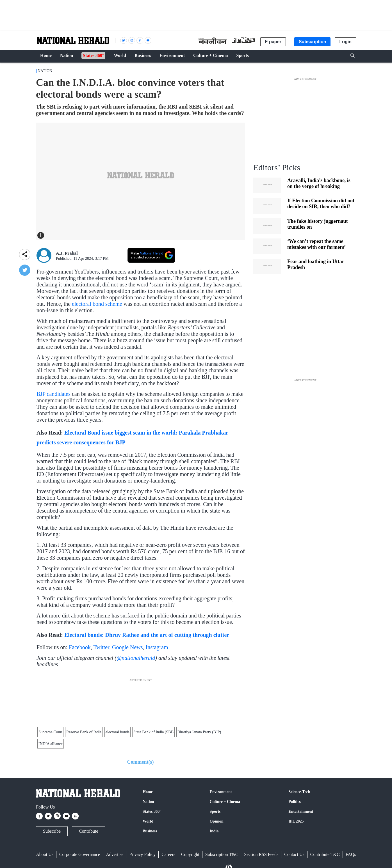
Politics (295, 802)
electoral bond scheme (97, 304)
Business (150, 831)
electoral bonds (118, 732)
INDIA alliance (51, 744)
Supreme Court (50, 732)
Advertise (115, 854)
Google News (127, 647)
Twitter (101, 647)
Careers (168, 854)
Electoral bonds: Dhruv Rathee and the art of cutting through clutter (147, 635)
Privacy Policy (142, 854)
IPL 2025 (296, 821)
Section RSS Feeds (261, 854)
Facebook (80, 647)
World (148, 821)
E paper (273, 42)
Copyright (190, 854)
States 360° (152, 811)
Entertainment (301, 811)
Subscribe (52, 831)
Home (148, 792)
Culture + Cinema (225, 802)
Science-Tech (299, 792)
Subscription (313, 42)
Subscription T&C (222, 854)
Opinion (217, 821)
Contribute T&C (325, 854)
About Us (45, 854)
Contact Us (294, 854)
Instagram (157, 647)
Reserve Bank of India (84, 732)
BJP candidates (53, 394)
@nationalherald (136, 658)
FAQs (351, 854)
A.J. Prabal (67, 253)
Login (345, 42)
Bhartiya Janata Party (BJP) (199, 732)
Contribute (88, 831)
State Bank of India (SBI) (153, 732)
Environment (221, 792)
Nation (45, 71)
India (214, 831)
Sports (215, 811)
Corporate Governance (80, 854)
